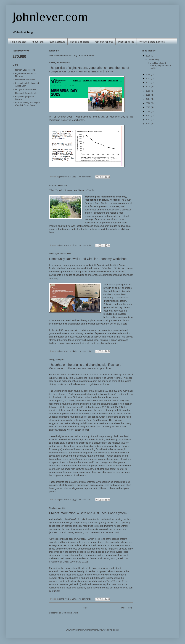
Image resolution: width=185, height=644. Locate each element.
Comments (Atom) (71, 613)
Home (85, 608)
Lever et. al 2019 (78, 562)
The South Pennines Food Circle (72, 190)
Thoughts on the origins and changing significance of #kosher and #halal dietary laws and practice (86, 367)
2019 (148, 91)
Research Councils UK (26, 93)
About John (38, 42)
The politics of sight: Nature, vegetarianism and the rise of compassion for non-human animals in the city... (89, 70)
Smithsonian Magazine (115, 375)
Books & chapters (80, 42)
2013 (148, 116)
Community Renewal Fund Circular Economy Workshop (88, 259)
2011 (148, 124)
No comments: (85, 177)
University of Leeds (84, 571)
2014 (148, 111)
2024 (148, 74)
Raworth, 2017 (82, 532)
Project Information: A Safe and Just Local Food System (88, 513)
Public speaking (126, 42)
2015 (148, 107)
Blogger (115, 630)
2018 (148, 95)
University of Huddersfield (78, 568)
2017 (148, 99)
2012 (148, 120)
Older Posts (127, 608)
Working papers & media (152, 42)
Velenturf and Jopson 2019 (105, 532)
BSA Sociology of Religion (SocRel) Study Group (27, 104)
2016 (148, 103)
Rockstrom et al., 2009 (62, 532)
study (71, 391)
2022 (148, 78)
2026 (148, 56)
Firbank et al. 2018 (59, 562)
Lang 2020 (111, 558)
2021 (148, 83)
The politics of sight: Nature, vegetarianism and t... (159, 65)
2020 (148, 87)
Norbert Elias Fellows (25, 70)
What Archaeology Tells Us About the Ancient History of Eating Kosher (85, 378)
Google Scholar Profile (26, 89)
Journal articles (57, 42)
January (152, 59)
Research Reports (104, 42)
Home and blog (18, 42)
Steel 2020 (123, 558)
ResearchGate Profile (25, 80)
